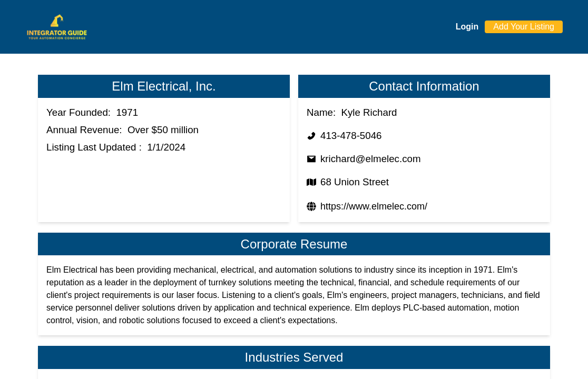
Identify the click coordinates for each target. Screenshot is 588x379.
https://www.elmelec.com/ (374, 206)
